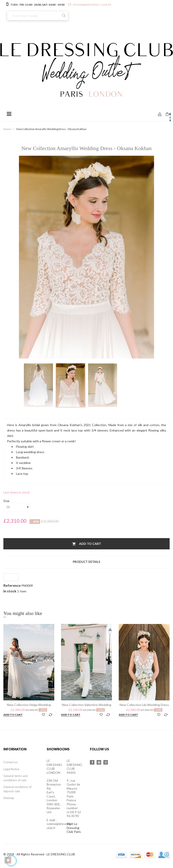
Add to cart (87, 544)
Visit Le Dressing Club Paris (74, 828)
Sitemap (9, 798)
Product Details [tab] (86, 562)
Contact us (10, 762)
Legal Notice (11, 769)
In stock (10, 591)
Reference (12, 585)
